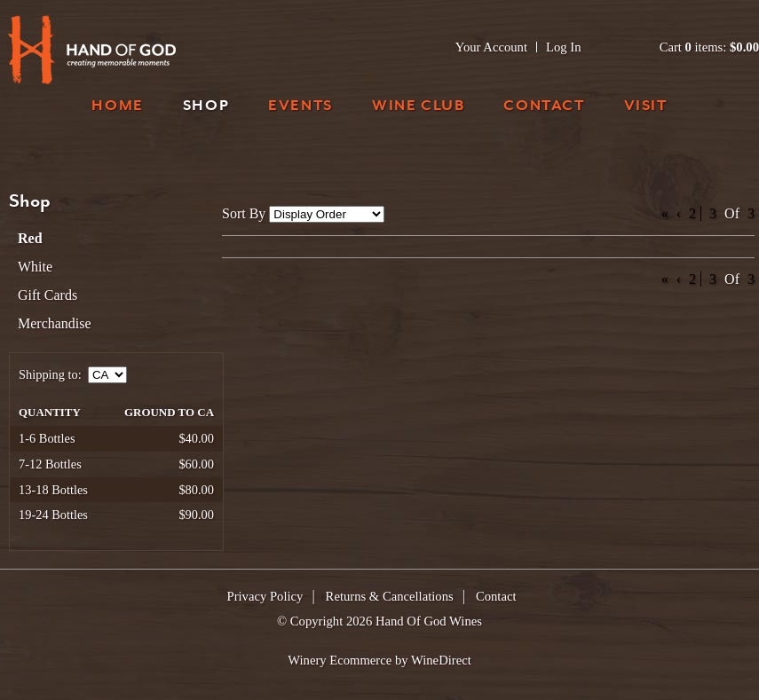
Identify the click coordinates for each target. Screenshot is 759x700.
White (35, 267)
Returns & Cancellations (390, 596)
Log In (563, 47)
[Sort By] (327, 214)
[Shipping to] (107, 375)
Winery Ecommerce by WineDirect (379, 660)
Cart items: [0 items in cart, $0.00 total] (709, 47)
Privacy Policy (265, 596)
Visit (646, 107)
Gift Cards (47, 295)
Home (117, 107)
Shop (206, 107)
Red (30, 238)
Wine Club (418, 107)
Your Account (491, 47)
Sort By (244, 213)
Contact (544, 107)
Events (300, 107)
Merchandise (55, 323)
